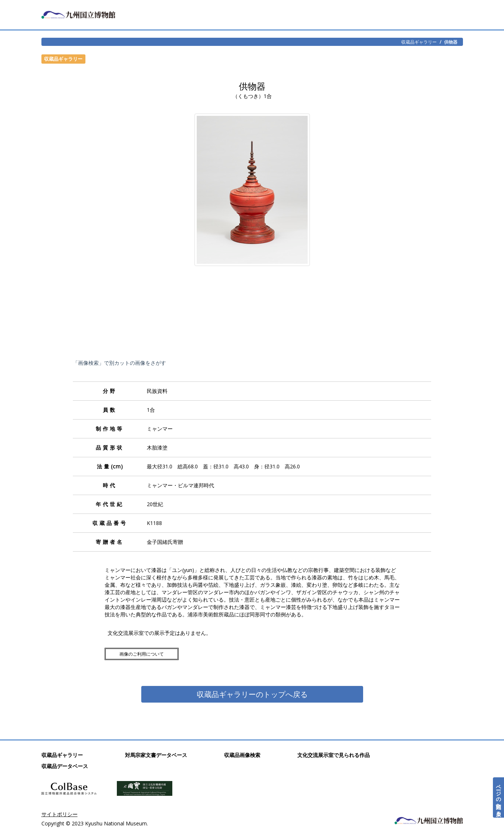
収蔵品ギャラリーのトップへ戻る (252, 694)
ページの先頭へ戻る (499, 797)
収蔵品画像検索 (242, 755)
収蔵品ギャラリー (419, 42)
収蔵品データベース (65, 766)
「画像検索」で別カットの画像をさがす (119, 363)
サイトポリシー (60, 814)
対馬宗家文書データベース (156, 755)
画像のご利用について (142, 654)
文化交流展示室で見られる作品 (334, 755)
